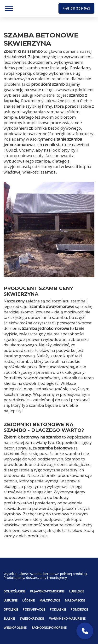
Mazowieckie (75, 600)
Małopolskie (50, 600)
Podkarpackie (34, 609)
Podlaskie (58, 609)
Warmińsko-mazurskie (67, 618)
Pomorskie (79, 609)
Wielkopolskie (15, 628)
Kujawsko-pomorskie (47, 591)
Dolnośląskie (14, 591)
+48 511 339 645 (76, 8)
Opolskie (11, 609)
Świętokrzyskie (32, 618)
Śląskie (9, 618)
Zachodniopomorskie (49, 628)
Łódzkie (29, 600)
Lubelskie (77, 591)
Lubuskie (11, 600)
